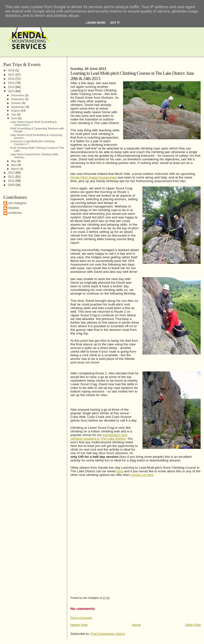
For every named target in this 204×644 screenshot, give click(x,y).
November (18, 99)
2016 (12, 79)
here (120, 471)
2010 (12, 181)
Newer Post (79, 625)
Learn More (96, 23)
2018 (12, 70)
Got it (115, 23)
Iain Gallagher (18, 203)
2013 (12, 91)
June (15, 118)
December (18, 95)
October (17, 103)
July (14, 114)
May (14, 161)
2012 (12, 173)
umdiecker (15, 213)
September (18, 107)
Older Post (193, 625)
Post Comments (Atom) (108, 634)
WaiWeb (14, 208)
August (16, 110)
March (16, 169)
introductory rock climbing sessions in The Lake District (99, 437)
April (14, 165)
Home (136, 625)
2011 (12, 177)
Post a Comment (81, 618)
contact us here (142, 475)
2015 (12, 83)
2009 (12, 185)
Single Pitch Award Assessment (94, 177)
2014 (12, 87)
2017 (12, 75)
